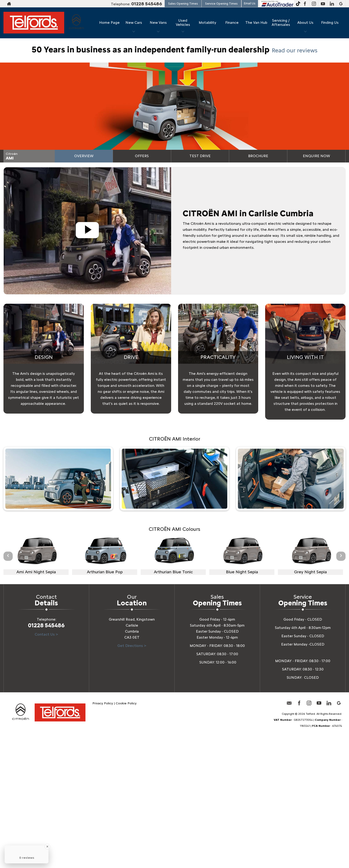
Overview (84, 156)
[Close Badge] (47, 847)
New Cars (134, 23)
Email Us (250, 3)
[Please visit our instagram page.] (314, 4)
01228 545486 (147, 4)
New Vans (158, 23)
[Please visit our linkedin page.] (332, 4)
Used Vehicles (183, 23)
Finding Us (330, 23)
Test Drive (200, 156)
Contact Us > (46, 634)
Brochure (258, 156)
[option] (36, 556)
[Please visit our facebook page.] (305, 4)
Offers (142, 156)
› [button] (341, 556)
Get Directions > (132, 646)
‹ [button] (8, 556)
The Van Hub (256, 23)
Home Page (109, 23)
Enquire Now (316, 156)
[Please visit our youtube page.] (323, 4)
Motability (207, 23)
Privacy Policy (103, 703)
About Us (305, 23)
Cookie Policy (126, 703)
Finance (232, 23)
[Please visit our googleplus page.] (341, 4)
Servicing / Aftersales (281, 23)
